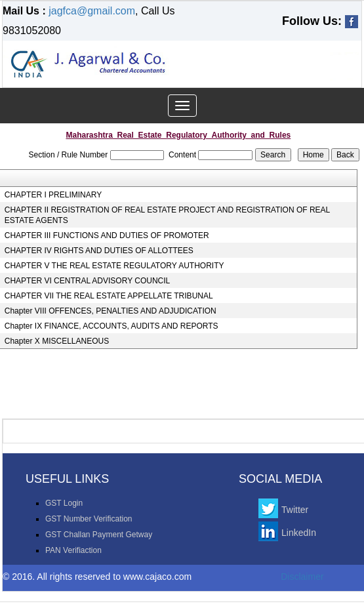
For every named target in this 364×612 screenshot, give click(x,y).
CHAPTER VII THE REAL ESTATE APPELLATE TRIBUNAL (109, 296)
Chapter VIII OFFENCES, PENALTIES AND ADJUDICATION (111, 311)
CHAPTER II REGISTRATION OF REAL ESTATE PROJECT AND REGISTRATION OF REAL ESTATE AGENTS (167, 215)
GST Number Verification (89, 519)
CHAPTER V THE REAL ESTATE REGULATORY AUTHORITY (114, 266)
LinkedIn (299, 533)
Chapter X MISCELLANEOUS (57, 341)
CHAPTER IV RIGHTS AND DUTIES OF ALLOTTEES (99, 251)
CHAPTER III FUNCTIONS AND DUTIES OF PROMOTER (107, 235)
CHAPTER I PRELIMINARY (53, 195)
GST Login (64, 503)
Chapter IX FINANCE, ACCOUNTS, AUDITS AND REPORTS (111, 326)
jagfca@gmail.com (92, 11)
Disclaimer (302, 577)
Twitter (295, 510)
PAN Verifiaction (73, 550)
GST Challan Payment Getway (99, 535)
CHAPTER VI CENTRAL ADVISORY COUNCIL (88, 281)
